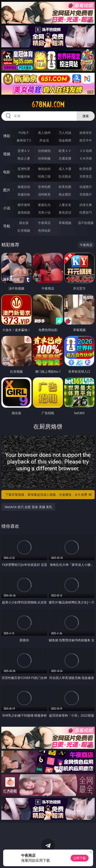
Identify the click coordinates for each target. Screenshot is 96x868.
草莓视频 (65, 223)
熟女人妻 (24, 158)
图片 (7, 190)
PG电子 (24, 133)
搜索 (86, 116)
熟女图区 (65, 194)
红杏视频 (24, 230)
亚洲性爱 (24, 169)
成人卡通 (65, 169)
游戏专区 (86, 133)
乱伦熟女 (65, 176)
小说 (7, 208)
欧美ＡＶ (65, 151)
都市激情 (24, 205)
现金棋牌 (65, 140)
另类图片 (86, 194)
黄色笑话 (65, 212)
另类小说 (44, 212)
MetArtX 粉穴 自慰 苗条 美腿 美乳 (28, 507)
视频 (7, 154)
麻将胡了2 (24, 140)
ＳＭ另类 (86, 158)
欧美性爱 (86, 169)
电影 (7, 172)
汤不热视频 (86, 223)
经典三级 (44, 176)
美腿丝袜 (24, 194)
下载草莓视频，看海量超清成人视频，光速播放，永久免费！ (49, 495)
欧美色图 (65, 187)
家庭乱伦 (44, 205)
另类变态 (86, 176)
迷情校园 (24, 212)
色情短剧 (44, 230)
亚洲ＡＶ (24, 151)
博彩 (7, 136)
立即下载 (80, 858)
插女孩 (24, 223)
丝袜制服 (44, 158)
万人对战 (65, 133)
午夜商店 (44, 223)
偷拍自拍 (44, 169)
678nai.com (48, 105)
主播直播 (65, 158)
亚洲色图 (44, 187)
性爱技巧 (86, 212)
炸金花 (44, 140)
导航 (7, 226)
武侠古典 (86, 205)
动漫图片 (86, 187)
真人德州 (44, 133)
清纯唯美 (44, 194)
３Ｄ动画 (86, 151)
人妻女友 (65, 205)
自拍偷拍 (44, 151)
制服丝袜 (24, 176)
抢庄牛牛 (86, 140)
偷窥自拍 (24, 187)
